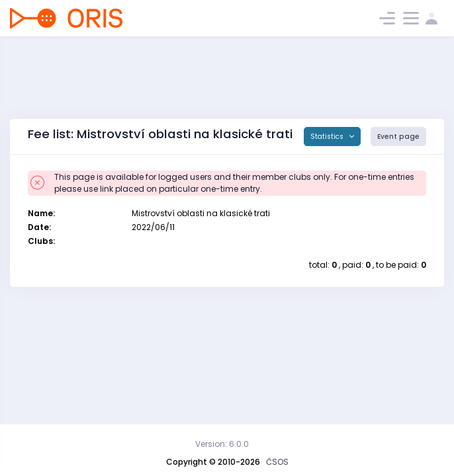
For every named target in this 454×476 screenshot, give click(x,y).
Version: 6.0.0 (222, 444)
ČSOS (277, 462)
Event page (398, 137)
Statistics (328, 137)
